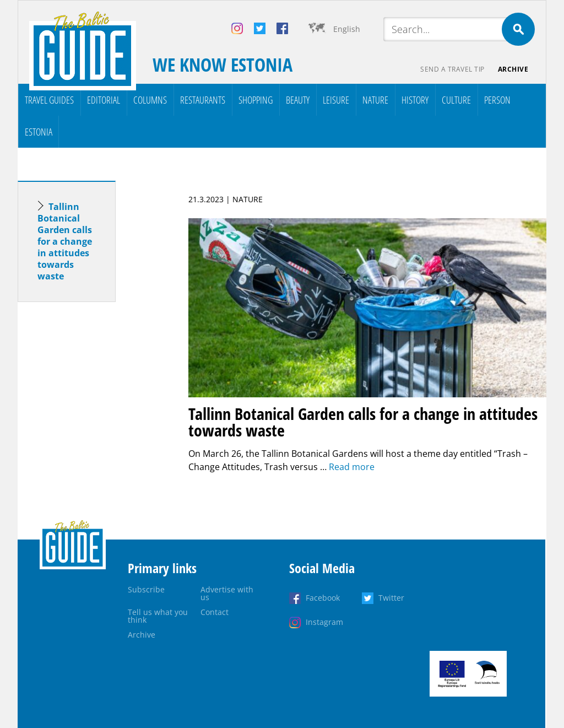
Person (497, 100)
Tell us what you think (158, 616)
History (415, 100)
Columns (150, 100)
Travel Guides (49, 100)
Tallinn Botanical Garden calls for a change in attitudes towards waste (65, 241)
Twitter (391, 598)
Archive (513, 69)
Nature (375, 100)
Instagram (324, 622)
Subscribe (146, 589)
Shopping (256, 100)
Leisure (336, 100)
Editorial (104, 100)
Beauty (298, 100)
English (347, 29)
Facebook (323, 598)
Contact (215, 612)
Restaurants (203, 100)
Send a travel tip (452, 69)
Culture (456, 100)
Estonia (39, 132)
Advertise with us (227, 593)
